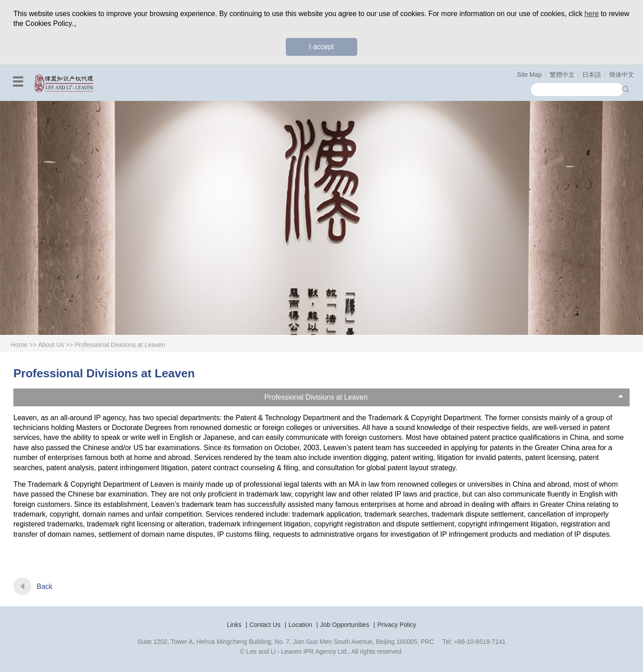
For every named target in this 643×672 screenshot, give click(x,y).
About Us (51, 345)
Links (234, 625)
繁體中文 (562, 75)
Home (19, 345)
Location (300, 625)
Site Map (529, 75)
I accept (321, 47)
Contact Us (265, 625)
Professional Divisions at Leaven (120, 345)
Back (45, 586)
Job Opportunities (345, 625)
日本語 (592, 75)
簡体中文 (622, 75)
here (592, 14)
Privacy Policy (397, 625)
